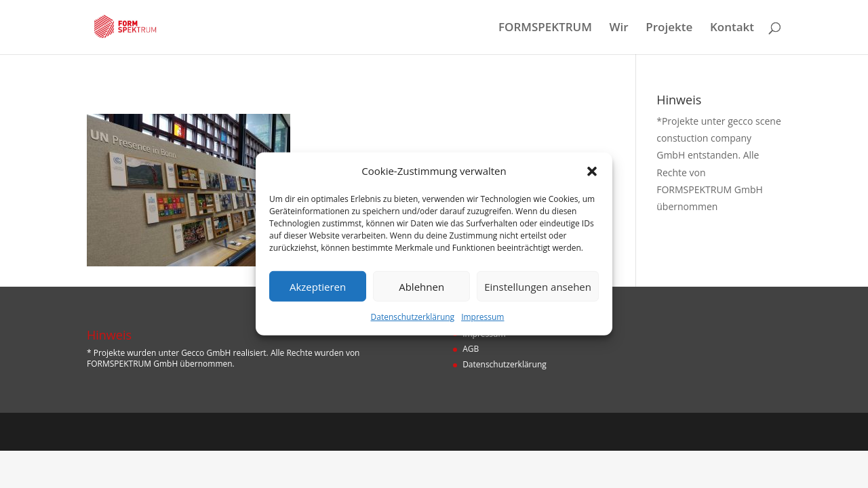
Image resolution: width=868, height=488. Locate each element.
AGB (471, 349)
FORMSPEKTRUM (545, 28)
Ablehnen (421, 287)
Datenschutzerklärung (413, 317)
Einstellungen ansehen (538, 287)
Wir (619, 28)
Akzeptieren (318, 287)
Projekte (669, 28)
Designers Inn (151, 431)
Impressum (482, 317)
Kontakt (732, 28)
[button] (592, 171)
